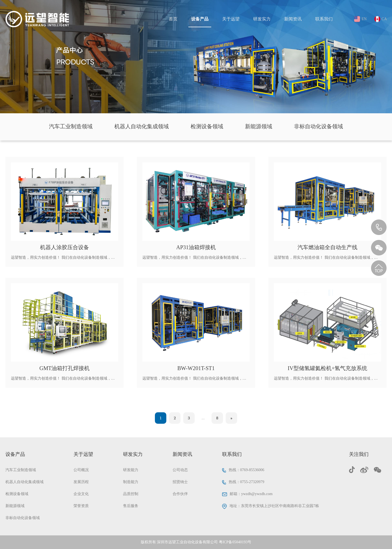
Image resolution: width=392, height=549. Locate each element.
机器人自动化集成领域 (142, 126)
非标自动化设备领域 (318, 126)
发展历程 (81, 482)
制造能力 (131, 482)
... (203, 418)
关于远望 (231, 19)
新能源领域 (259, 126)
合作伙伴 (180, 494)
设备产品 (200, 19)
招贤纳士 (180, 482)
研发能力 (131, 470)
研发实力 (262, 19)
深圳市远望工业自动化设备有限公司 (187, 542)
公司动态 (180, 470)
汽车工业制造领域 (71, 126)
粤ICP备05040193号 (235, 542)
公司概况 (81, 470)
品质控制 (131, 494)
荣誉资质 (81, 506)
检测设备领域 (207, 126)
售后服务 (131, 506)
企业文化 (81, 494)
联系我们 (324, 19)
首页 (173, 19)
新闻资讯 (293, 19)
